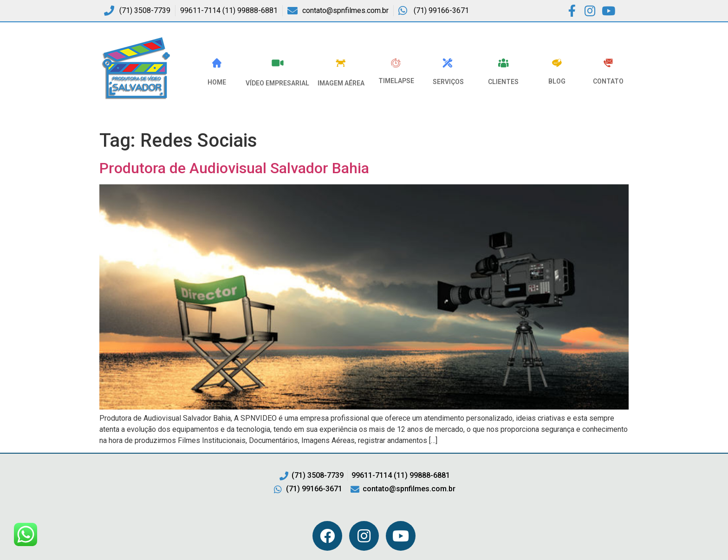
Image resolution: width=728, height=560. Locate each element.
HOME (217, 82)
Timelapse (396, 81)
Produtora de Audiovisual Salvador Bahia (234, 168)
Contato (608, 81)
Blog (557, 81)
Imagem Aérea (341, 83)
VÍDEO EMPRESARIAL (277, 83)
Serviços (448, 82)
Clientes (503, 82)
